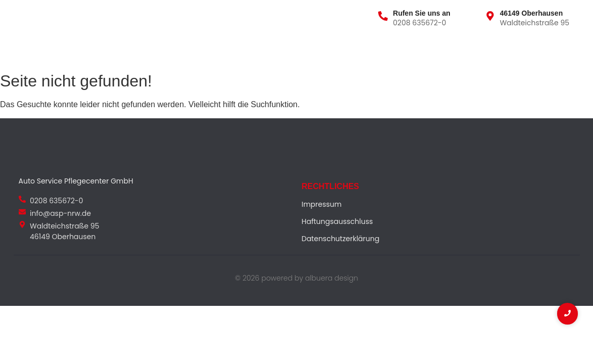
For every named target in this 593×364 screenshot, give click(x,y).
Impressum (322, 204)
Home (29, 50)
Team (176, 50)
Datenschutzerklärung (341, 239)
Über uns (73, 50)
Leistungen (129, 50)
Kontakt (219, 50)
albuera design (331, 278)
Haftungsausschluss (337, 221)
